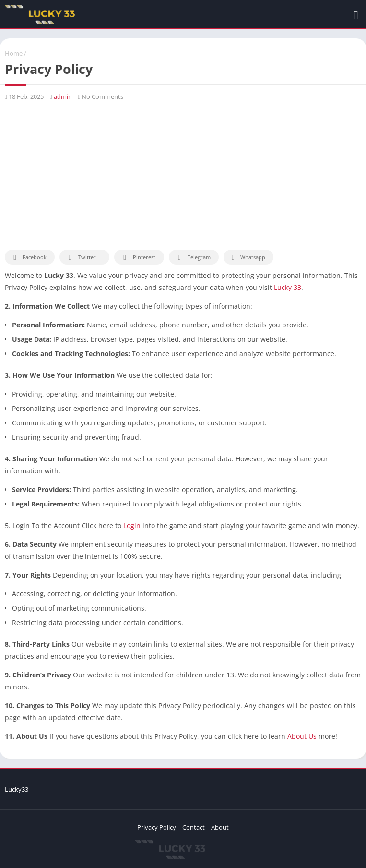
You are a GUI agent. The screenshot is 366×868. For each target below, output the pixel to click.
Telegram (193, 258)
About (220, 827)
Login (132, 525)
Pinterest (138, 258)
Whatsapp (247, 258)
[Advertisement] (183, 175)
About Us (302, 736)
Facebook (29, 258)
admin (63, 96)
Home (14, 53)
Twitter (81, 258)
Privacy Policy (157, 827)
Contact (194, 827)
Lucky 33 (288, 287)
